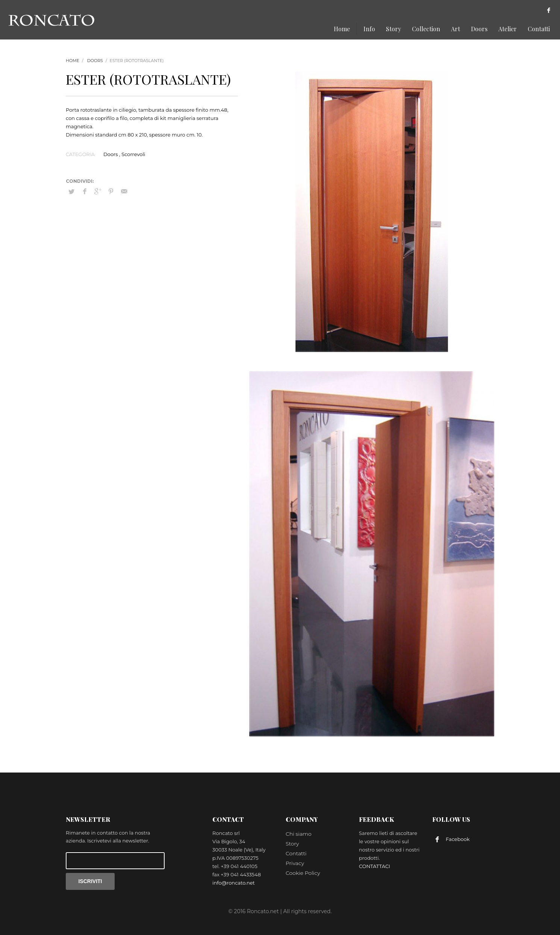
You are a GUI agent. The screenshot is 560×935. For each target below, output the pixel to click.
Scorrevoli (133, 154)
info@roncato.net (234, 883)
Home (73, 61)
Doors (95, 61)
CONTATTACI (375, 866)
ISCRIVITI (90, 881)
